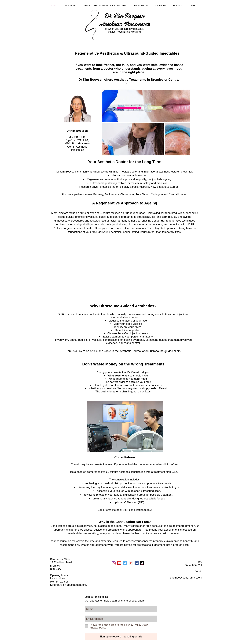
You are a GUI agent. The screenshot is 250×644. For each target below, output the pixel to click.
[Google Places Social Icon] (131, 563)
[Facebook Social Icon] (137, 563)
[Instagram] (114, 563)
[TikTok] (142, 563)
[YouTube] (119, 563)
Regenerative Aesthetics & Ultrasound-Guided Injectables (127, 53)
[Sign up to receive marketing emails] (121, 637)
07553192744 (194, 565)
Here (69, 351)
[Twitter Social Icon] (125, 563)
